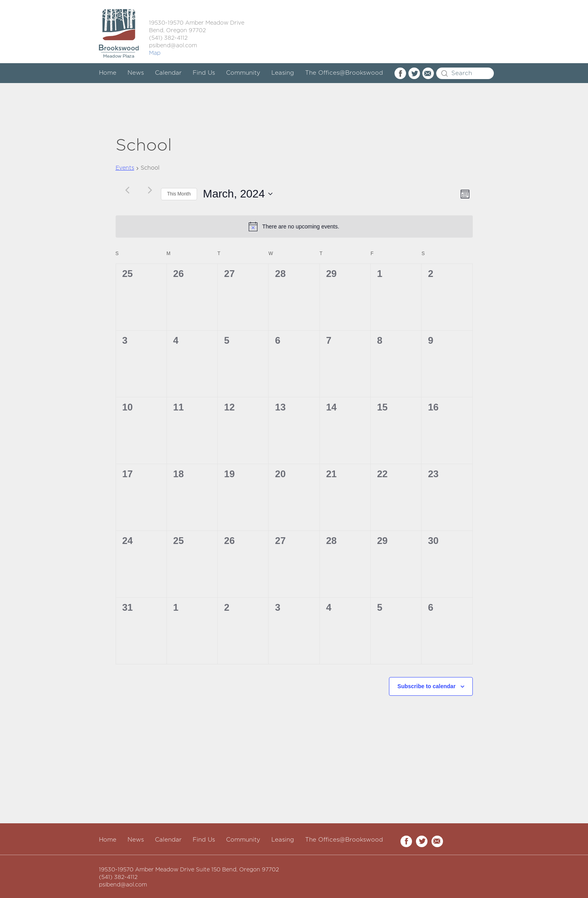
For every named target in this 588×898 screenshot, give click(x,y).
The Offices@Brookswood (344, 73)
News (136, 73)
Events (125, 168)
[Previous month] (128, 190)
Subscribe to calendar (426, 686)
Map (155, 53)
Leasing (283, 73)
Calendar (168, 73)
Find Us (204, 73)
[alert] (294, 226)
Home (108, 73)
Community (243, 73)
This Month (179, 194)
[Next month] (150, 190)
